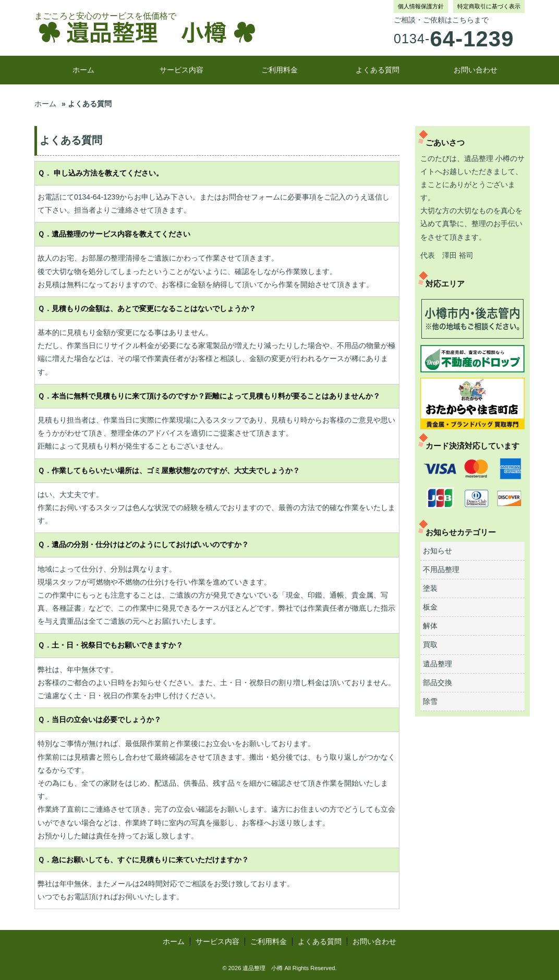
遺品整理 (438, 664)
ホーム (83, 70)
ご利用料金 (279, 70)
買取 (430, 644)
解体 (430, 626)
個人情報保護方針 (421, 6)
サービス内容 (181, 70)
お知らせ (438, 551)
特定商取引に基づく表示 (489, 6)
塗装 (430, 588)
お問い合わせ (476, 70)
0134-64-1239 (97, 197)
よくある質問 (378, 70)
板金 (430, 607)
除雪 (430, 701)
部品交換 (438, 683)
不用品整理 (441, 569)
